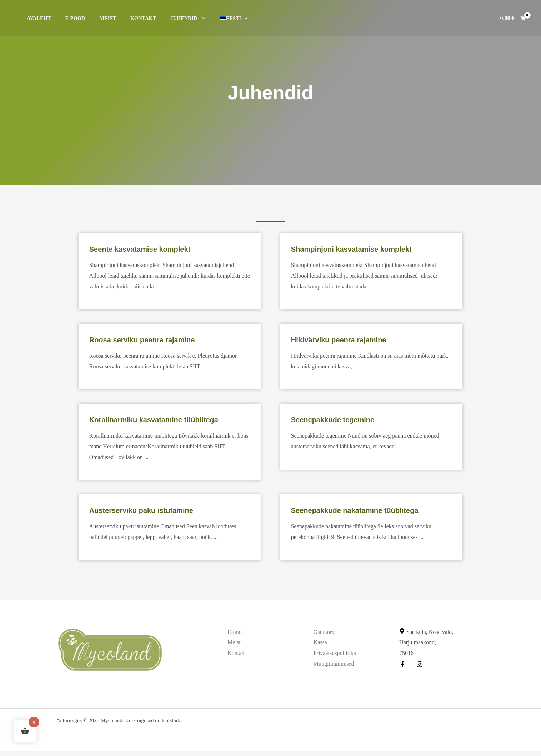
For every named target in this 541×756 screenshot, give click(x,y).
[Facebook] (402, 664)
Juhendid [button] (170, 18)
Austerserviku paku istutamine (153, 510)
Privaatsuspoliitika (335, 653)
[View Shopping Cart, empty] (513, 18)
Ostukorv (324, 632)
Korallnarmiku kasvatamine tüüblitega (167, 419)
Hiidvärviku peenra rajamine (348, 339)
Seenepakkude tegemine (341, 419)
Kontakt (129, 18)
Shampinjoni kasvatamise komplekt (363, 249)
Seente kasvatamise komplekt (150, 249)
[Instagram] (418, 664)
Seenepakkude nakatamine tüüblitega (367, 510)
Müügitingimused (334, 664)
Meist (97, 18)
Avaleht (37, 18)
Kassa (320, 642)
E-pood (69, 18)
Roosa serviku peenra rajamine (153, 339)
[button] (184, 18)
